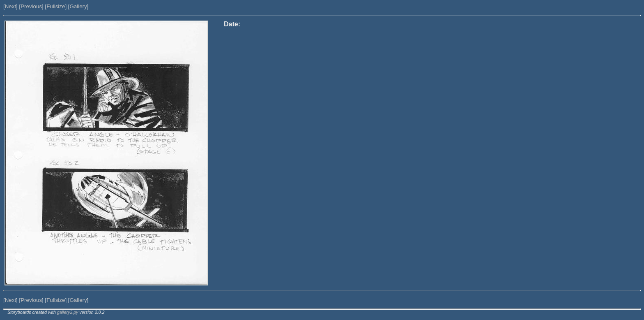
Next (10, 6)
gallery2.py (68, 312)
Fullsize (56, 6)
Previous (31, 6)
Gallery (78, 6)
